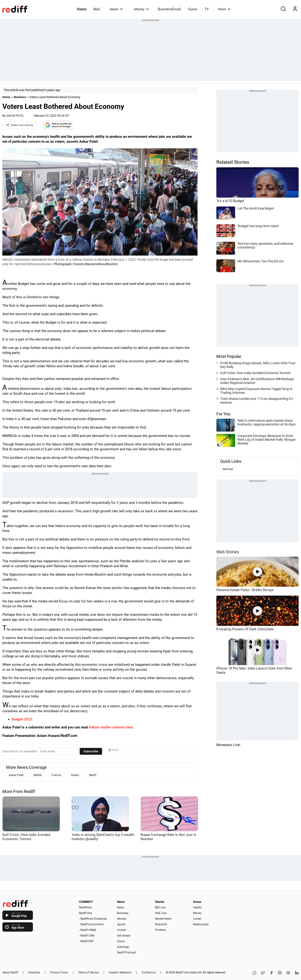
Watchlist (161, 924)
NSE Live (160, 913)
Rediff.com (183, 972)
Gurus (193, 9)
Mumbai (228, 469)
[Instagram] (280, 973)
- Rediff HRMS (88, 930)
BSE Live (160, 907)
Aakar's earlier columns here (111, 727)
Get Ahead (124, 936)
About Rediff (10, 972)
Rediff (93, 775)
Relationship (201, 924)
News (116, 9)
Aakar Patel (16, 775)
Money (141, 9)
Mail (97, 9)
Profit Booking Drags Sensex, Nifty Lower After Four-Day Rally (258, 365)
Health (197, 907)
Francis (56, 775)
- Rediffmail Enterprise (93, 919)
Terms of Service (88, 972)
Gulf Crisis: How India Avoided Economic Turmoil (255, 373)
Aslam (75, 775)
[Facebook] (271, 973)
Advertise (34, 972)
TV (207, 9)
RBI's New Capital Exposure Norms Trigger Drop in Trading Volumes (256, 391)
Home (82, 9)
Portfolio (160, 930)
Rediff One (85, 913)
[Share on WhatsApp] (254, 973)
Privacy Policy (59, 972)
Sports (121, 924)
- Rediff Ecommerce (91, 924)
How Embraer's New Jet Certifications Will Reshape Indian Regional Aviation (257, 381)
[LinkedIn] (297, 973)
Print (113, 750)
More (224, 9)
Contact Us (149, 972)
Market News (163, 919)
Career (197, 919)
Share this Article (20, 125)
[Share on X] (263, 973)
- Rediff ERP (86, 941)
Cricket (121, 930)
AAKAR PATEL (15, 116)
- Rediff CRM (87, 936)
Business (20, 97)
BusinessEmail (169, 9)
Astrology (123, 947)
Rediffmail (85, 907)
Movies (122, 919)
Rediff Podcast (126, 953)
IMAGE (38, 775)
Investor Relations (120, 972)
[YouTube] (288, 973)
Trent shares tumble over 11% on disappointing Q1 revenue (257, 401)
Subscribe (91, 751)
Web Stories (228, 552)
